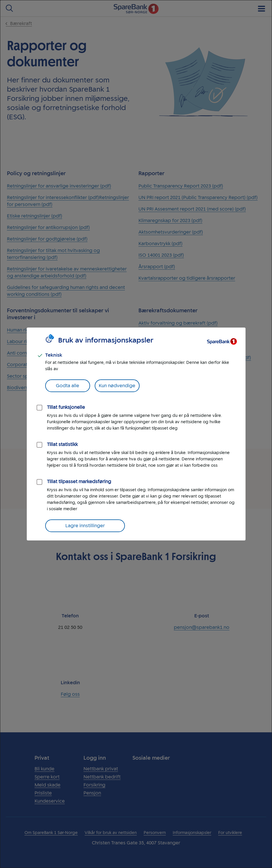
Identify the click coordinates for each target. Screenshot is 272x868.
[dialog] (136, 434)
